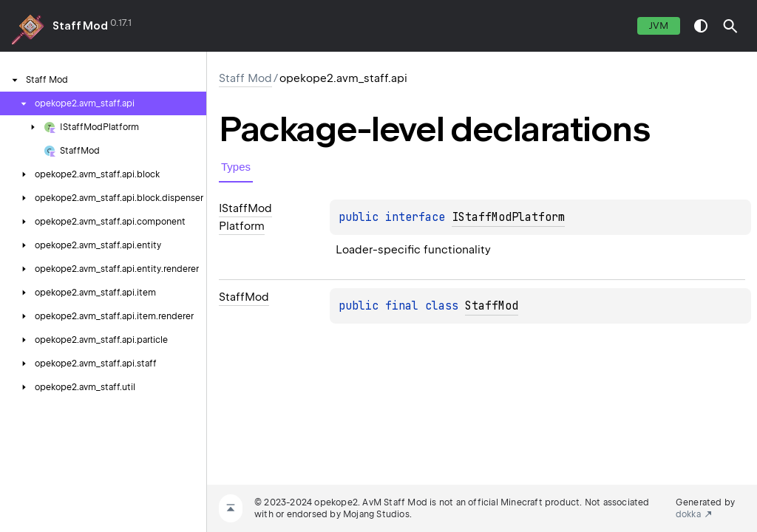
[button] (730, 26)
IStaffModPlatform (508, 217)
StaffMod (492, 306)
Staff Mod (80, 26)
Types (236, 167)
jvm (659, 25)
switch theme (701, 26)
